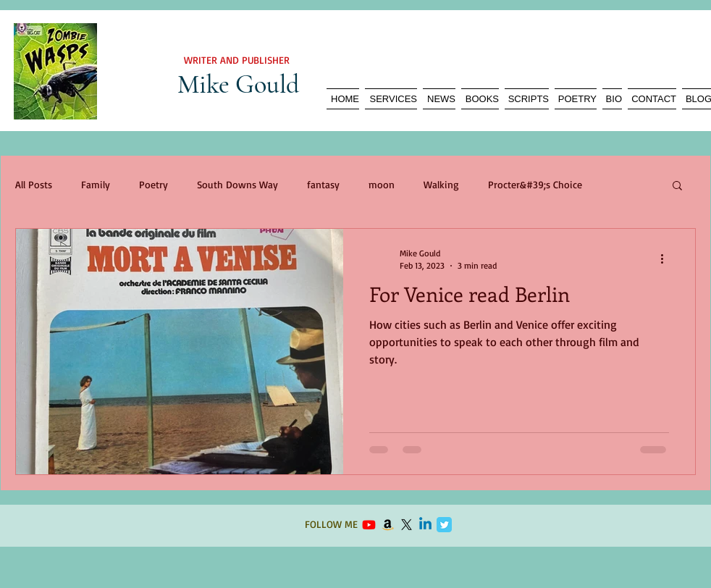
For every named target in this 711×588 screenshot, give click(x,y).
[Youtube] (369, 525)
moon (382, 184)
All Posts (34, 184)
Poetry (153, 184)
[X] (407, 525)
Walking (441, 184)
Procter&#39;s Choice (535, 184)
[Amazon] (388, 525)
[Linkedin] (425, 525)
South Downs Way (237, 184)
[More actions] (667, 259)
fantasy (323, 184)
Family (96, 184)
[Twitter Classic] (444, 525)
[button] (677, 186)
